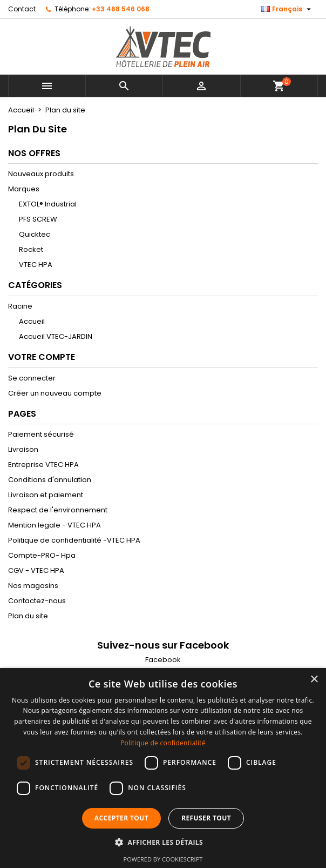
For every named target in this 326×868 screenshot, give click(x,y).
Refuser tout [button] (206, 818)
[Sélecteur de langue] (287, 9)
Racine (20, 306)
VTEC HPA (36, 265)
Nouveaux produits (41, 174)
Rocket (31, 249)
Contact (22, 9)
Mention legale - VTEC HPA (55, 525)
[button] (163, 842)
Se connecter (32, 378)
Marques (24, 189)
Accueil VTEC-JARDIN (56, 336)
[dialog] (163, 768)
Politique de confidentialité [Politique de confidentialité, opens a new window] (163, 743)
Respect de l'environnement (58, 510)
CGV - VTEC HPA (36, 570)
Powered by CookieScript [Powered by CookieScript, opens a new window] (163, 859)
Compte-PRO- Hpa (42, 555)
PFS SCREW (38, 219)
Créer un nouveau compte (55, 393)
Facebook (163, 660)
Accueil (32, 321)
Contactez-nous (37, 601)
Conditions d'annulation (50, 480)
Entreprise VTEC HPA (43, 465)
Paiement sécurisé (41, 434)
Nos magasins (33, 586)
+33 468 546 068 (121, 9)
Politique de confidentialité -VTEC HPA (74, 540)
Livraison (23, 449)
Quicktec (35, 234)
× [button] (314, 680)
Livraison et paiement (46, 495)
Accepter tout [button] (121, 818)
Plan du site (28, 616)
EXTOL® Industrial (48, 204)
